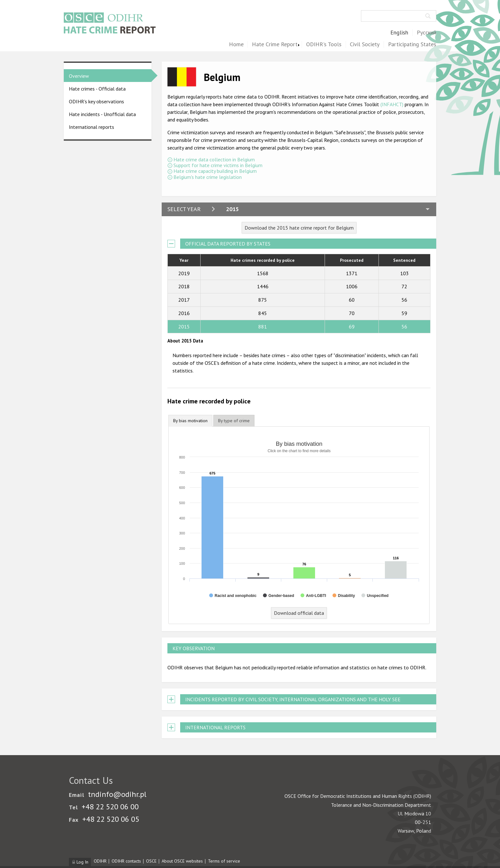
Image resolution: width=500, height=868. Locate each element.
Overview (79, 76)
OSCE (151, 861)
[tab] (190, 421)
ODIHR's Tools (324, 44)
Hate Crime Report (275, 44)
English (399, 33)
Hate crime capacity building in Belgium (215, 171)
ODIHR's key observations (96, 101)
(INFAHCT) (392, 104)
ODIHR (100, 861)
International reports (92, 127)
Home (236, 44)
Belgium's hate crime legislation (208, 177)
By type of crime (234, 421)
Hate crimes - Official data (97, 89)
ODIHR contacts (126, 861)
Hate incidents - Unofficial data (102, 114)
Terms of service (224, 861)
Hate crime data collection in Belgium (214, 159)
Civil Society (365, 44)
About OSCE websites (182, 861)
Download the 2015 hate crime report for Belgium (299, 228)
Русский (426, 33)
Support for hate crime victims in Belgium (218, 165)
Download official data (299, 613)
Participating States (412, 44)
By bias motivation (190, 421)
